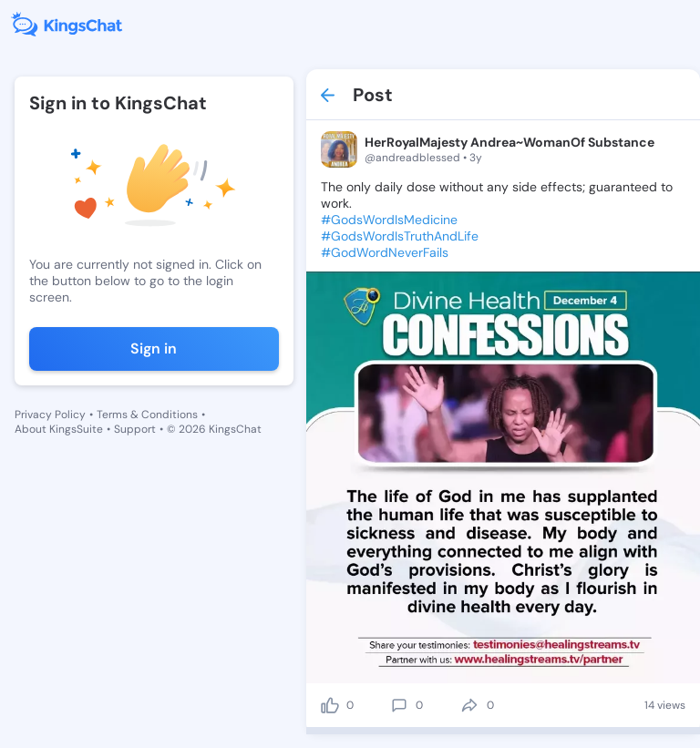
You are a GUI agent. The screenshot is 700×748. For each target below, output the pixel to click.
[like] (330, 705)
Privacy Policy (50, 415)
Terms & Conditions (147, 415)
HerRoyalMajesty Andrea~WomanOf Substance (510, 142)
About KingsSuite (59, 429)
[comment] (399, 705)
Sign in (154, 348)
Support (135, 429)
